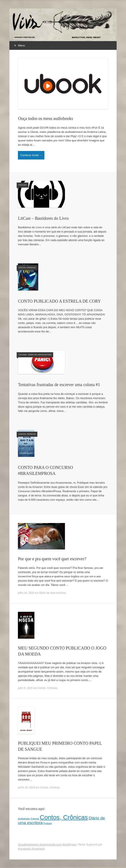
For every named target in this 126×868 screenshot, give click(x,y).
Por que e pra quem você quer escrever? (52, 559)
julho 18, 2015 (26, 593)
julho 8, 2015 (25, 688)
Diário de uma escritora (40, 355)
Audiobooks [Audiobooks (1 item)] (24, 819)
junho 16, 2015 (26, 788)
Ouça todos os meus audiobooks (45, 118)
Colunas (23, 355)
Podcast (23, 185)
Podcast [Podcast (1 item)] (48, 823)
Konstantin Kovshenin (31, 849)
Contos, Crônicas (27, 268)
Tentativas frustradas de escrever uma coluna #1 (59, 385)
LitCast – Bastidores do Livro (43, 218)
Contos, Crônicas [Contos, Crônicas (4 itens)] (64, 817)
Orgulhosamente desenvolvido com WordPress (47, 844)
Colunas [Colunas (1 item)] (35, 819)
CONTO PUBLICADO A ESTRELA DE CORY (59, 301)
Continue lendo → (31, 155)
